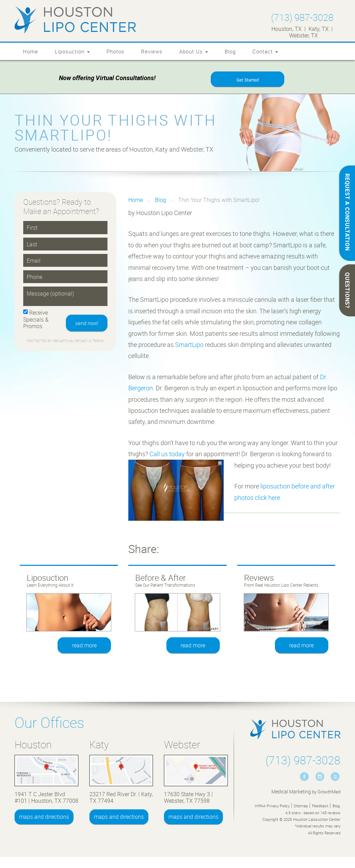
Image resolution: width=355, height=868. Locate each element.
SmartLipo (189, 345)
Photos (115, 51)
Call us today (167, 454)
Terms (97, 342)
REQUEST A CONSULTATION (347, 212)
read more (84, 646)
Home (31, 51)
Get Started (248, 80)
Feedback (320, 806)
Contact (265, 51)
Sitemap (301, 806)
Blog (230, 51)
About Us (194, 51)
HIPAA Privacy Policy (272, 806)
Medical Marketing (291, 792)
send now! (87, 324)
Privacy (82, 342)
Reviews (152, 51)
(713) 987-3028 (302, 17)
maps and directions (44, 817)
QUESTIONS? (347, 290)
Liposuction (72, 51)
